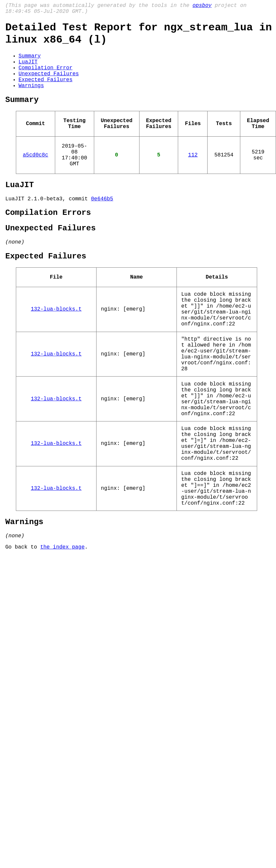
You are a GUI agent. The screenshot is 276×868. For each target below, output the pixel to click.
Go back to (23, 627)
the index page (62, 627)
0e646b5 (102, 226)
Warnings (31, 100)
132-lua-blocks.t (56, 350)
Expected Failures (45, 92)
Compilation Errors (48, 241)
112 (193, 177)
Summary (30, 63)
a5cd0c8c (36, 177)
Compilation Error (45, 78)
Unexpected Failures (49, 85)
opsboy (202, 6)
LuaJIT (28, 71)
